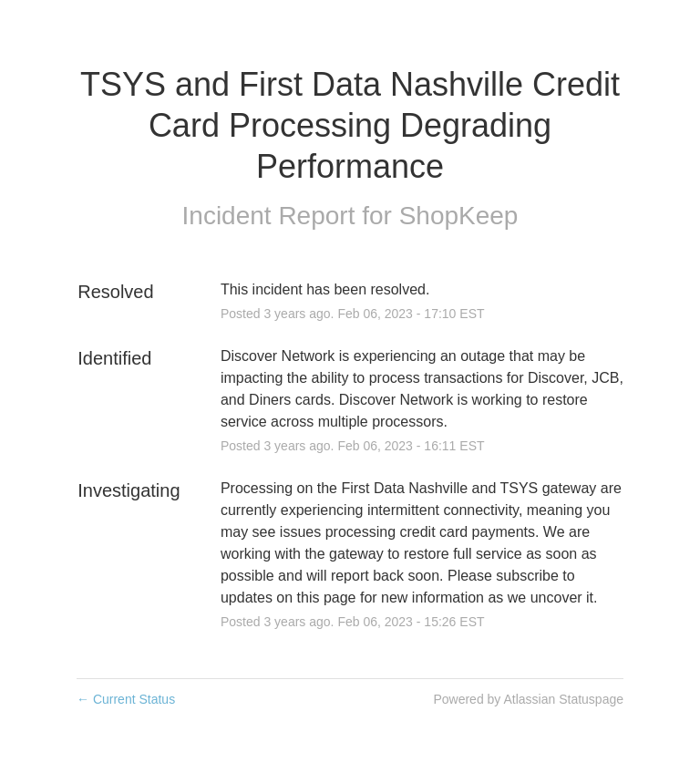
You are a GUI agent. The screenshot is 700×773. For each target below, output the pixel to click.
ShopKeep (459, 216)
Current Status (126, 699)
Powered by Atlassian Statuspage (528, 699)
